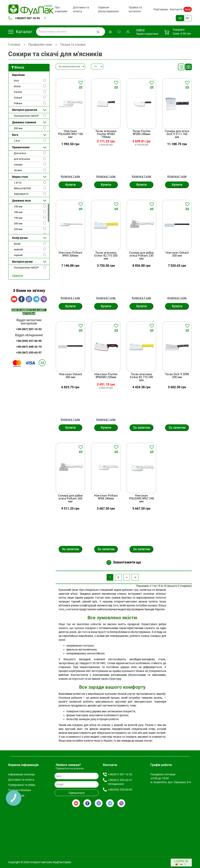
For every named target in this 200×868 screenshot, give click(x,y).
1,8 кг (17, 141)
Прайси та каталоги (135, 9)
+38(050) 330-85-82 (120, 790)
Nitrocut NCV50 (22, 188)
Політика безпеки (20, 790)
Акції (188, 9)
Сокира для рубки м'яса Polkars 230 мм (141, 256)
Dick (16, 81)
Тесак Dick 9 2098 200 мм (177, 376)
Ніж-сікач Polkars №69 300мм (70, 254)
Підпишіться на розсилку (70, 768)
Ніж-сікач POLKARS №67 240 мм (142, 499)
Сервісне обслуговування (108, 9)
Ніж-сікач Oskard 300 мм (70, 376)
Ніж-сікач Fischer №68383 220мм (106, 376)
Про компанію (61, 9)
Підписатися (77, 793)
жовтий (18, 249)
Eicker (17, 86)
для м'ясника (22, 159)
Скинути (17, 275)
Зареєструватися (147, 34)
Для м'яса (20, 153)
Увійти (140, 30)
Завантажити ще (124, 563)
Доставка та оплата (81, 9)
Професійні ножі (40, 45)
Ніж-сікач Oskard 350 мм (177, 254)
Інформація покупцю (21, 774)
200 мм (18, 128)
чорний (18, 255)
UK (180, 18)
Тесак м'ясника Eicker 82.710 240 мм (141, 377)
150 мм (18, 207)
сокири (18, 165)
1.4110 (18, 183)
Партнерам (160, 9)
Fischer (18, 92)
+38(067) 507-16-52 (27, 18)
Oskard (18, 98)
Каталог (20, 32)
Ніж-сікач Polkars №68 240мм (106, 497)
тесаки (18, 170)
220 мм (18, 229)
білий (17, 244)
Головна (14, 45)
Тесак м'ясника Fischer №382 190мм (106, 134)
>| (135, 577)
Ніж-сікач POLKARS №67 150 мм (70, 134)
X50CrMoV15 (21, 194)
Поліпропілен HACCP (26, 116)
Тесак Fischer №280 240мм (142, 133)
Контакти (176, 9)
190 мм (18, 218)
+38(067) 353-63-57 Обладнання (120, 782)
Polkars (18, 103)
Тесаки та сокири (73, 45)
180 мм (18, 212)
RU (187, 18)
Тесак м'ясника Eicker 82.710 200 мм (106, 256)
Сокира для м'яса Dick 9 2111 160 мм (177, 134)
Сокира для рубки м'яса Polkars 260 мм (70, 499)
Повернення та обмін (22, 785)
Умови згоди (16, 795)
